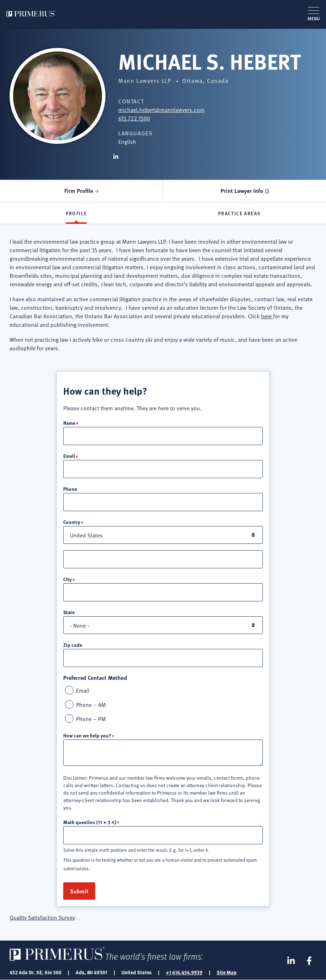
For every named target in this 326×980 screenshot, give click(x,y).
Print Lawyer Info (242, 191)
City (67, 579)
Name (69, 423)
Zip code (73, 645)
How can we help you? (87, 735)
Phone (70, 489)
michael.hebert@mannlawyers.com (161, 109)
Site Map (227, 972)
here (267, 316)
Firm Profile (79, 191)
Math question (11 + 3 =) (90, 822)
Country (72, 522)
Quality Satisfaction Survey (42, 917)
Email (69, 456)
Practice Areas (239, 213)
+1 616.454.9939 (184, 972)
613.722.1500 (134, 118)
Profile (76, 213)
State (69, 612)
